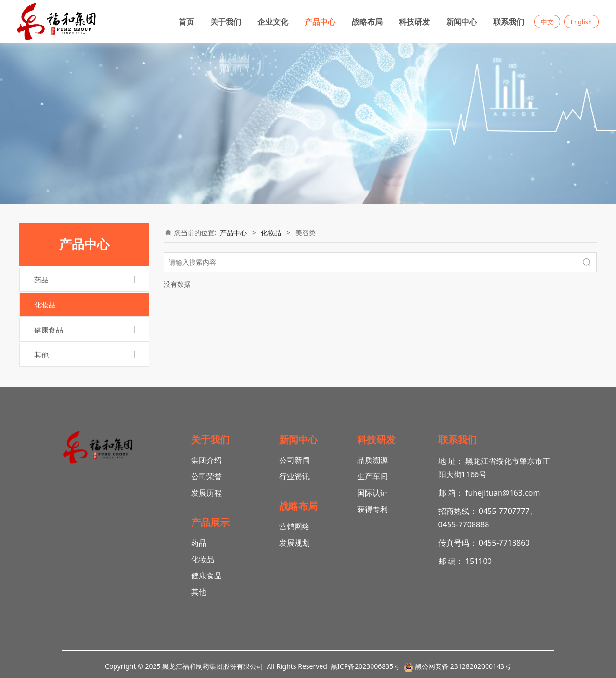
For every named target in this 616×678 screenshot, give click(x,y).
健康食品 (49, 330)
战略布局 (367, 22)
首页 (186, 22)
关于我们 (226, 22)
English (581, 22)
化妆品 (45, 305)
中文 (547, 22)
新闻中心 (462, 22)
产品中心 (320, 22)
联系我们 (509, 22)
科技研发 (414, 22)
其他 (41, 355)
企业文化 (273, 22)
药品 (41, 280)
